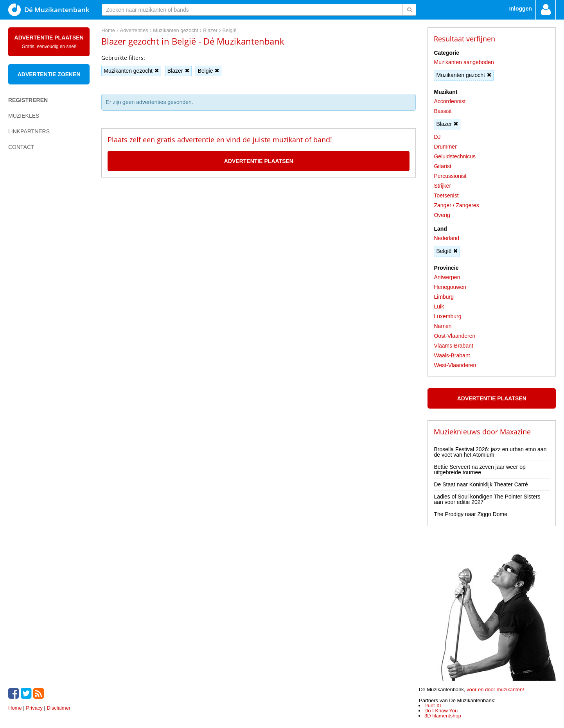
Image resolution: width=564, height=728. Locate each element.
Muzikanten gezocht (131, 71)
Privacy (34, 708)
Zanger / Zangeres (456, 205)
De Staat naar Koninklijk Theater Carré (481, 484)
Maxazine (515, 432)
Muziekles (24, 116)
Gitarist (442, 166)
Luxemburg (447, 316)
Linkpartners (29, 131)
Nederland (446, 238)
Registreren (28, 100)
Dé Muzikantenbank (49, 10)
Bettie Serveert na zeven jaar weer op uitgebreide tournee (480, 470)
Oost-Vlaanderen (454, 336)
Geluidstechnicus (455, 156)
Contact (21, 147)
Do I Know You (441, 711)
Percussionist (450, 176)
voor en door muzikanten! (495, 689)
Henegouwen (450, 287)
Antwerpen (447, 277)
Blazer (178, 71)
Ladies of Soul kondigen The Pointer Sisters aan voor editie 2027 (487, 499)
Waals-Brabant (452, 355)
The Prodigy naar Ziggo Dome (471, 514)
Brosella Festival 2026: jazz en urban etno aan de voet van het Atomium (490, 452)
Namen (443, 326)
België (209, 71)
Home (15, 708)
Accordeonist (450, 101)
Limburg (444, 297)
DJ (437, 137)
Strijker (442, 186)
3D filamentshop (443, 716)
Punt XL (433, 706)
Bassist (443, 111)
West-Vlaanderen (455, 365)
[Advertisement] (40, 292)
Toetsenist (446, 195)
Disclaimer (59, 708)
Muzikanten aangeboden (464, 62)
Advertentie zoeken (49, 74)
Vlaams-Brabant (453, 346)
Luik (439, 307)
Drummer (445, 147)
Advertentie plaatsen (49, 42)
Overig (442, 215)
